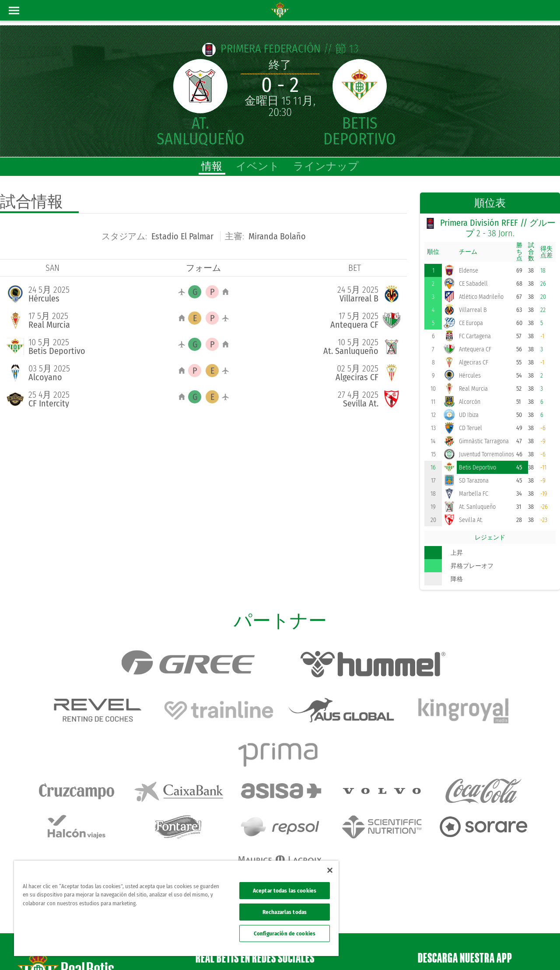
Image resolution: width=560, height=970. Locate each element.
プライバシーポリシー (423, 949)
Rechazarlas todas (285, 912)
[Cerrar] (330, 870)
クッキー (466, 949)
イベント (258, 166)
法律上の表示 (375, 949)
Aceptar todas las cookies (285, 891)
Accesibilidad (497, 949)
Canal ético (528, 949)
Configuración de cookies (285, 933)
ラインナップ (326, 166)
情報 (212, 166)
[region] (176, 908)
